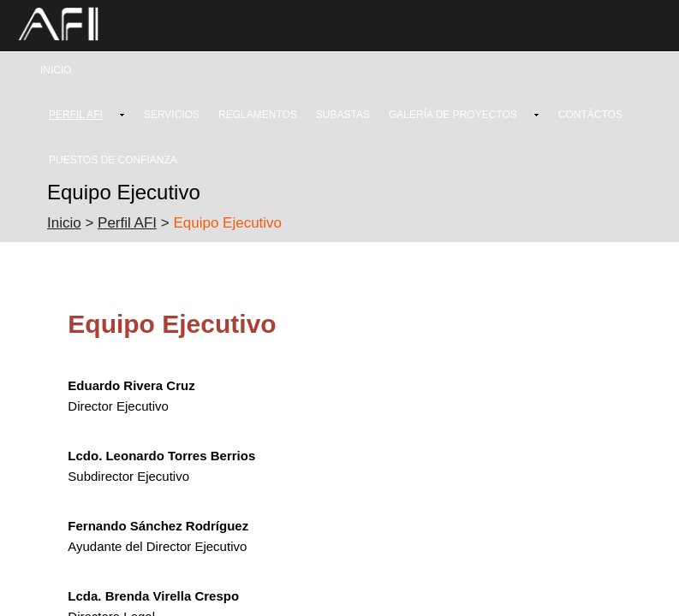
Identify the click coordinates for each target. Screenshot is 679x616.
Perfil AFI (127, 223)
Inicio (64, 223)
